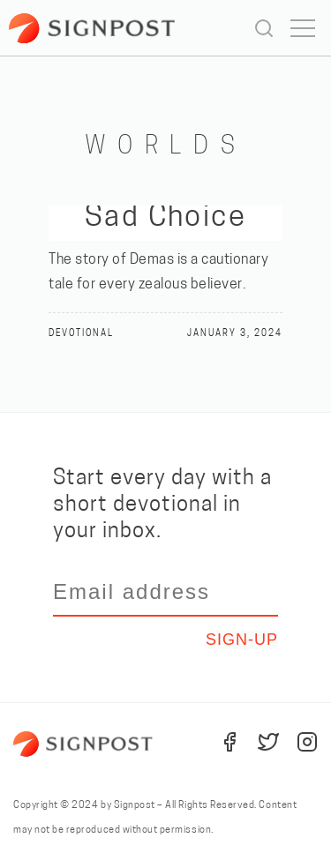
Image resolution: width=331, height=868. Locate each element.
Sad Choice (166, 218)
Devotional (81, 334)
